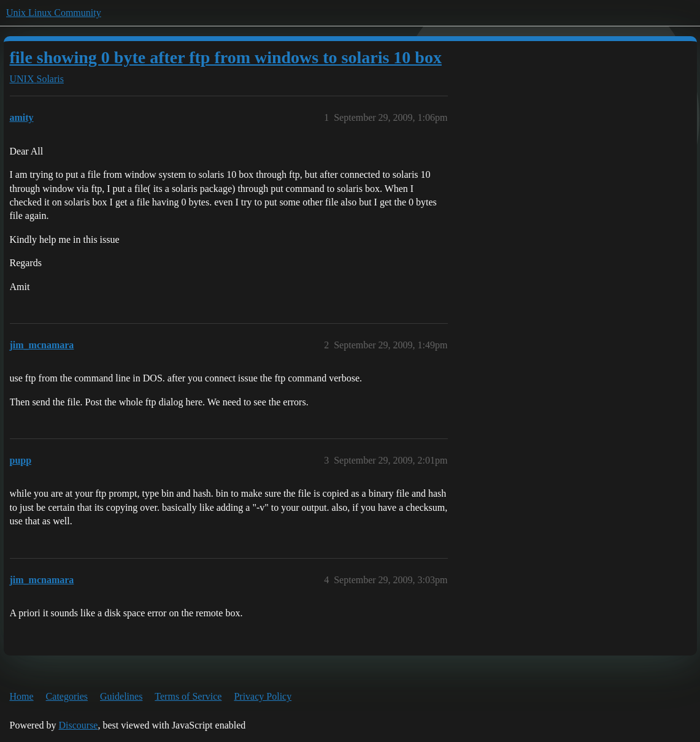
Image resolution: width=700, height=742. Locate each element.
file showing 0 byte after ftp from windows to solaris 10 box (226, 57)
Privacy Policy (263, 696)
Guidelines (121, 696)
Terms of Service (188, 696)
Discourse (78, 725)
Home (22, 696)
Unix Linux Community (54, 13)
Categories (67, 696)
